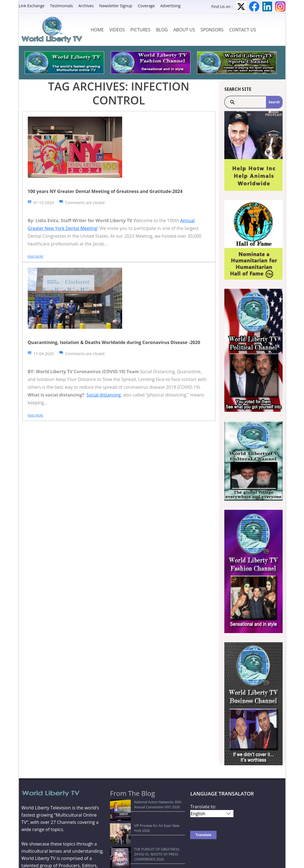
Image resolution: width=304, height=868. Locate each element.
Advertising (171, 6)
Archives (86, 6)
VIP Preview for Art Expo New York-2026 (144, 815)
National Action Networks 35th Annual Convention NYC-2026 (143, 805)
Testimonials (61, 6)
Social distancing (104, 395)
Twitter (241, 7)
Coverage (146, 6)
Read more (36, 257)
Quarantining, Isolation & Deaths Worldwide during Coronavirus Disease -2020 (114, 342)
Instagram (280, 7)
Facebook (254, 7)
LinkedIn (267, 7)
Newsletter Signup (116, 6)
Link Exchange (32, 6)
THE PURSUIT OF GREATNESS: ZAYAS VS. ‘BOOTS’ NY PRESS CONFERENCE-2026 (144, 826)
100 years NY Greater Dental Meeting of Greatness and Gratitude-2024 (105, 191)
